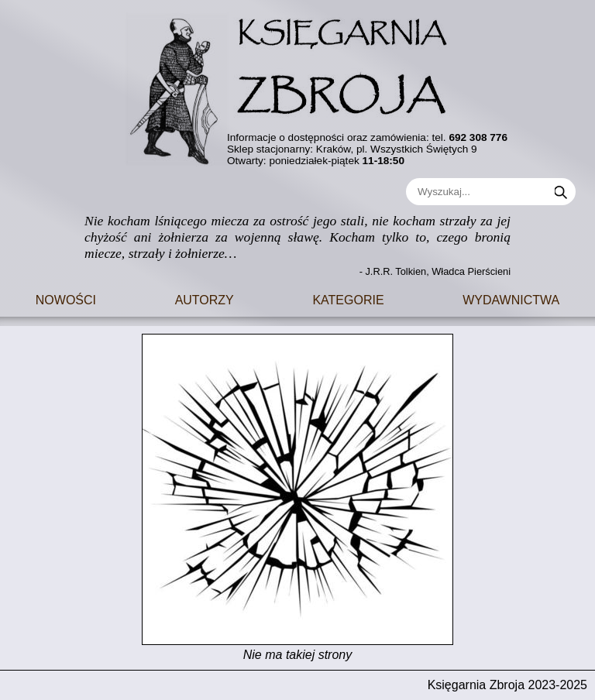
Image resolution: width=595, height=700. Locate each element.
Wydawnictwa (511, 299)
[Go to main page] (297, 85)
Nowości (66, 299)
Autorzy (205, 299)
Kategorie (348, 299)
